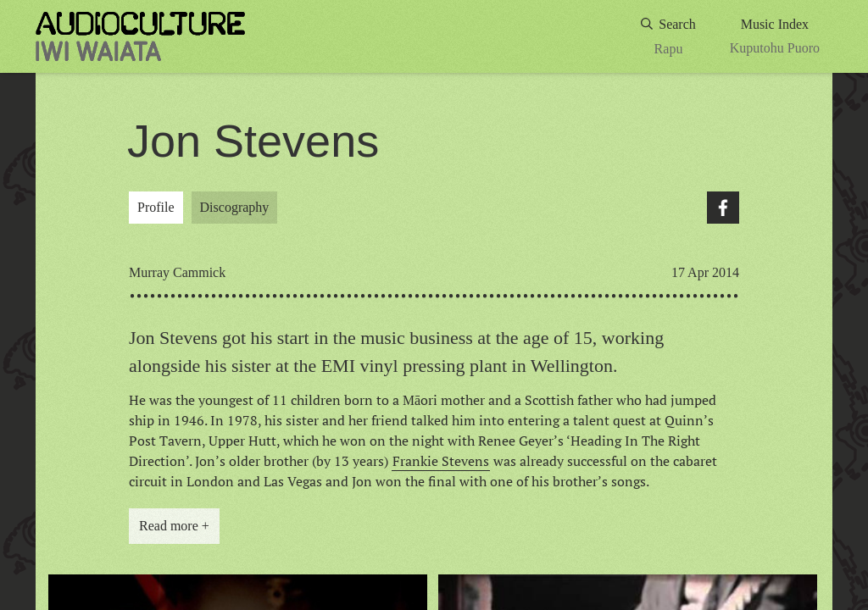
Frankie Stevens (441, 461)
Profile (156, 207)
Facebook (723, 208)
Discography (235, 207)
